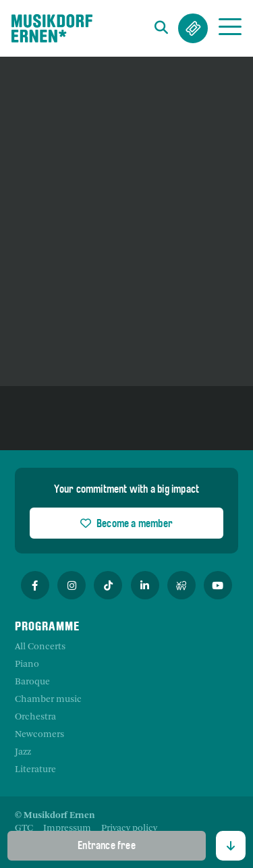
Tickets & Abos (193, 28)
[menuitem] (24, 829)
